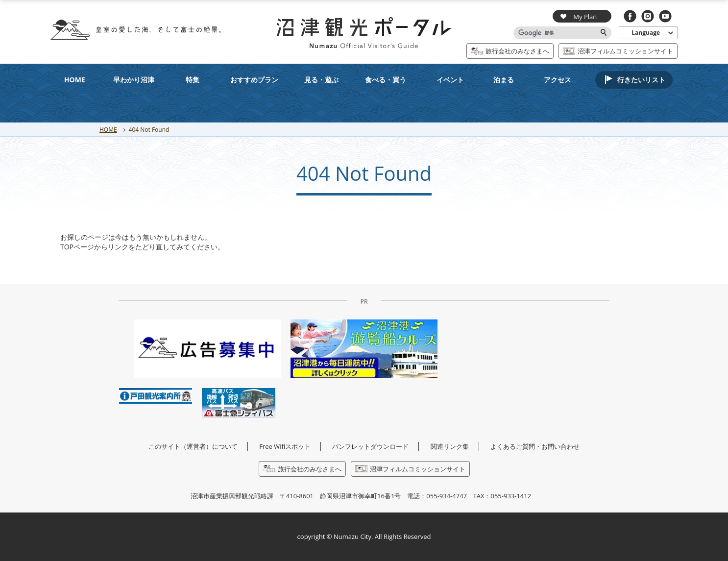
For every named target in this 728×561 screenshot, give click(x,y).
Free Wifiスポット (285, 446)
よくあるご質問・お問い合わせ (535, 446)
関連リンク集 (450, 446)
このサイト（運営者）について (193, 446)
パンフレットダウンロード (370, 446)
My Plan (579, 16)
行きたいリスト (641, 80)
